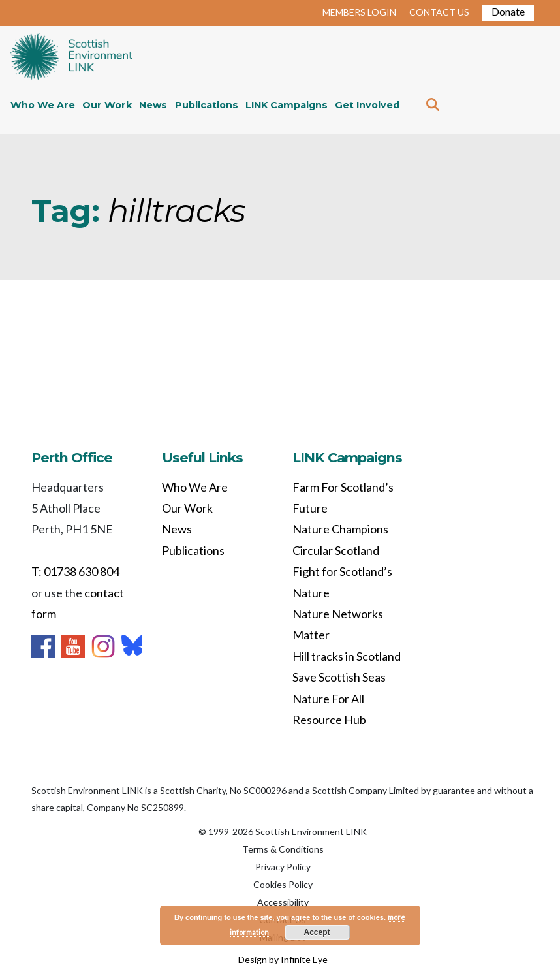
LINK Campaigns (287, 105)
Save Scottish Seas (339, 677)
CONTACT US (439, 12)
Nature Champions (340, 529)
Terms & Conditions (283, 849)
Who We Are (43, 105)
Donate (508, 11)
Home (71, 57)
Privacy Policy (283, 867)
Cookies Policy (283, 884)
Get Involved (367, 105)
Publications (207, 105)
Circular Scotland (336, 550)
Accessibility (283, 902)
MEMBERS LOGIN (359, 12)
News (153, 105)
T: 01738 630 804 (75, 571)
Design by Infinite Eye (283, 959)
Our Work (107, 105)
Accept (317, 932)
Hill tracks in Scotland (347, 656)
